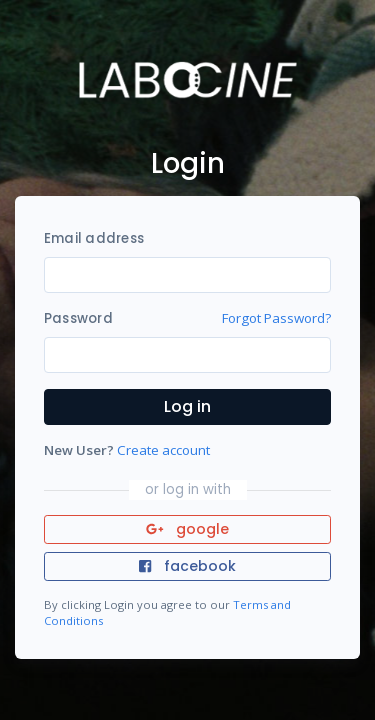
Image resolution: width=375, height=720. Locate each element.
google (187, 529)
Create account (163, 450)
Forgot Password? (276, 318)
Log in (187, 406)
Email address (94, 238)
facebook (187, 566)
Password (78, 318)
